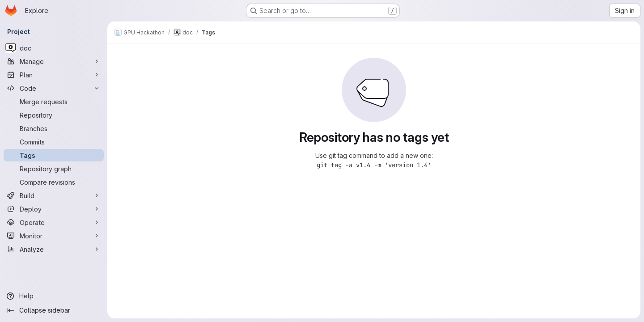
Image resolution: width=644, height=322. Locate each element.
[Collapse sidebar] (54, 310)
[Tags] (54, 155)
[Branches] (54, 128)
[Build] (54, 195)
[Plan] (54, 75)
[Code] (54, 88)
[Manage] (54, 61)
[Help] (54, 296)
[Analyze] (54, 249)
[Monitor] (54, 236)
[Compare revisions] (54, 182)
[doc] (54, 48)
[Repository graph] (54, 169)
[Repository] (54, 115)
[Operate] (54, 222)
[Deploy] (54, 209)
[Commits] (54, 142)
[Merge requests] (54, 102)
